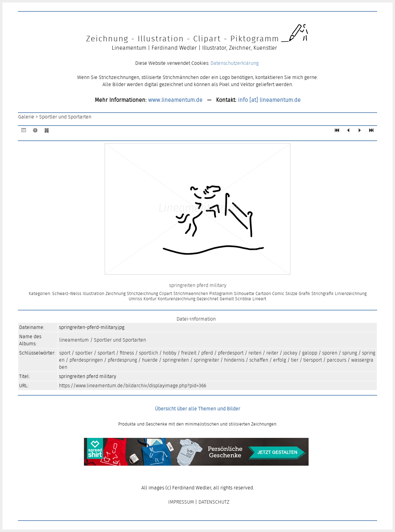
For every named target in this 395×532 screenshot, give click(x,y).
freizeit (189, 353)
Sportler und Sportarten (65, 117)
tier (295, 360)
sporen (330, 353)
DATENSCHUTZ (214, 502)
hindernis (234, 360)
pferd (207, 353)
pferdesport (231, 353)
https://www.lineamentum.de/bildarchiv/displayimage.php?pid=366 (133, 386)
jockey (290, 353)
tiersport (313, 360)
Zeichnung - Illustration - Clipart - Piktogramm (183, 39)
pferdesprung (122, 360)
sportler (84, 353)
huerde (150, 360)
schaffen (259, 360)
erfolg (280, 360)
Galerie (26, 117)
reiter (272, 353)
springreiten (176, 360)
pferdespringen (86, 360)
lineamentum (74, 340)
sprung (350, 353)
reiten (255, 353)
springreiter (206, 360)
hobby (170, 353)
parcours (337, 360)
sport (65, 353)
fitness (127, 353)
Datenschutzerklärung (235, 63)
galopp (310, 353)
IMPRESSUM (181, 502)
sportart (106, 353)
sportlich (148, 353)
